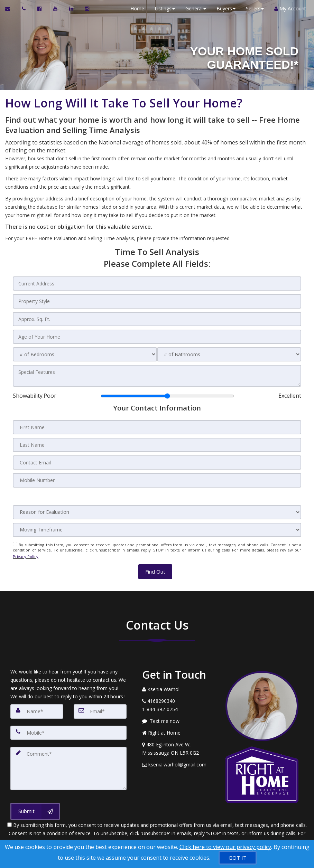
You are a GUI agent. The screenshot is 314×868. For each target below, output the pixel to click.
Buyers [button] (224, 8)
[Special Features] (157, 374)
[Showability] (167, 393)
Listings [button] (162, 8)
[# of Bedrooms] (85, 353)
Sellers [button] (252, 8)
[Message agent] (179, 715)
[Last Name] (157, 442)
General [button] (193, 8)
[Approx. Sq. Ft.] (157, 318)
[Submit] (35, 802)
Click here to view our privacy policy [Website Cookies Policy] (225, 847)
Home (135, 8)
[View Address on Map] (179, 742)
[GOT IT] (238, 858)
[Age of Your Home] (157, 335)
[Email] (100, 705)
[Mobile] (68, 725)
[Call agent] (24, 9)
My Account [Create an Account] (288, 8)
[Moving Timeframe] (157, 525)
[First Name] (157, 424)
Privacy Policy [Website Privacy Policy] (26, 551)
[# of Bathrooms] (229, 353)
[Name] (37, 705)
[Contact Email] (157, 459)
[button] (155, 565)
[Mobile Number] (157, 476)
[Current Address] (157, 283)
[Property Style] (157, 301)
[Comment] (68, 760)
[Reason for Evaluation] (157, 508)
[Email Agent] (11, 9)
